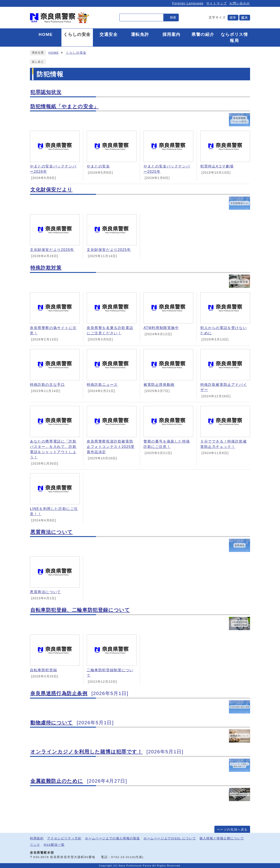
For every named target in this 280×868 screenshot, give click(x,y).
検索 (173, 17)
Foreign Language (188, 3)
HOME (54, 53)
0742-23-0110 (123, 857)
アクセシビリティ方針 (64, 838)
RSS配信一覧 (54, 845)
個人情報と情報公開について (222, 838)
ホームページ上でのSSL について (170, 838)
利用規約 (37, 838)
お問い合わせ (240, 3)
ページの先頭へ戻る (232, 830)
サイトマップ (217, 3)
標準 (233, 18)
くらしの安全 (76, 53)
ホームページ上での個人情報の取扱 (112, 838)
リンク (35, 845)
